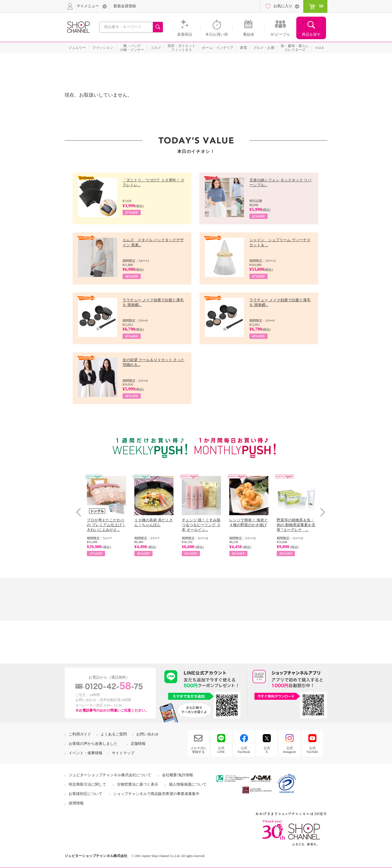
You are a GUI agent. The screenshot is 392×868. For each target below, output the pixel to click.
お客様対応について (86, 794)
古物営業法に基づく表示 (138, 784)
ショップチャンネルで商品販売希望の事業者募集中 (156, 794)
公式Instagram (290, 750)
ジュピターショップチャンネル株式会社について (110, 775)
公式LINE (221, 750)
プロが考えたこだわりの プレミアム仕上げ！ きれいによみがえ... (106, 525)
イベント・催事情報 (86, 753)
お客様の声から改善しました (93, 744)
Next (321, 512)
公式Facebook (244, 750)
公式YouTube (312, 750)
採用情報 (76, 803)
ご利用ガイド (80, 734)
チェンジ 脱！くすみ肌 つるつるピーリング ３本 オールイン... (201, 525)
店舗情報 (138, 744)
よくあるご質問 (114, 734)
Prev (81, 512)
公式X (267, 750)
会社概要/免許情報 (177, 775)
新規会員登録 (125, 6)
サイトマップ (123, 753)
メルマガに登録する (198, 750)
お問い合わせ (147, 734)
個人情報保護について (188, 784)
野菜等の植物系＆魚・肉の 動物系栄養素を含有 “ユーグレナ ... (296, 525)
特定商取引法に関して (87, 784)
